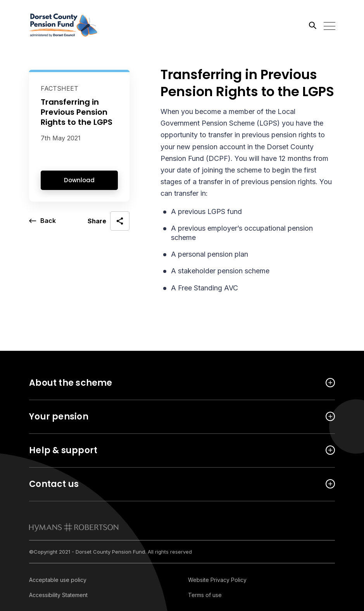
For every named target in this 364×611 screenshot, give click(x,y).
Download (79, 180)
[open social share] (109, 221)
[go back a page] (42, 221)
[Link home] (64, 25)
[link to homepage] (74, 527)
